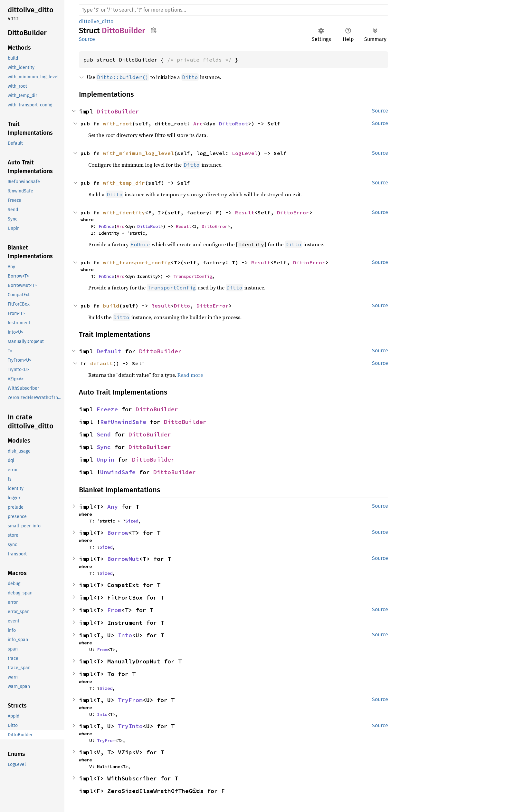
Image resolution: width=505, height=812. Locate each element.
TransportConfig (193, 276)
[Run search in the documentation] (233, 10)
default (101, 363)
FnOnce (106, 226)
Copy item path (153, 30)
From (114, 610)
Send (104, 434)
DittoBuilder (118, 111)
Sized (132, 521)
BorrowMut (123, 559)
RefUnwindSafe (123, 422)
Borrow (118, 533)
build (111, 306)
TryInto (130, 726)
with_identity (124, 212)
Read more (190, 375)
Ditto (182, 306)
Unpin (105, 460)
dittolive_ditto (96, 21)
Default (109, 351)
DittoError (293, 212)
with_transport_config (137, 262)
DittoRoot (233, 123)
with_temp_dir (124, 183)
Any (113, 507)
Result (245, 212)
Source (87, 39)
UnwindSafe (118, 472)
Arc (198, 123)
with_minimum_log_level (138, 153)
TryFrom (130, 700)
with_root (118, 123)
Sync (104, 447)
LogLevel (245, 153)
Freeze (107, 409)
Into (125, 635)
